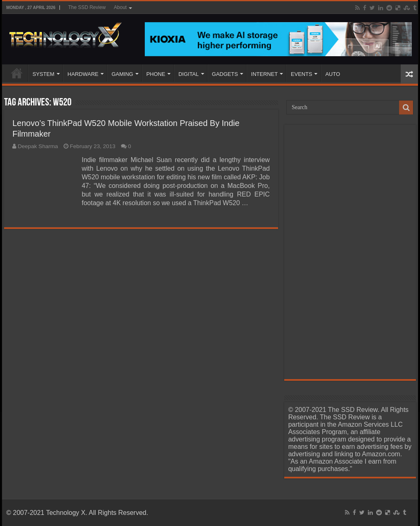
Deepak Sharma (38, 146)
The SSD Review (87, 7)
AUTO (333, 74)
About (120, 7)
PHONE (156, 74)
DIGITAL (189, 74)
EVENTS (301, 74)
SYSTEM (43, 74)
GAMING (122, 74)
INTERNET (264, 74)
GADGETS (225, 74)
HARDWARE (83, 74)
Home (17, 73)
